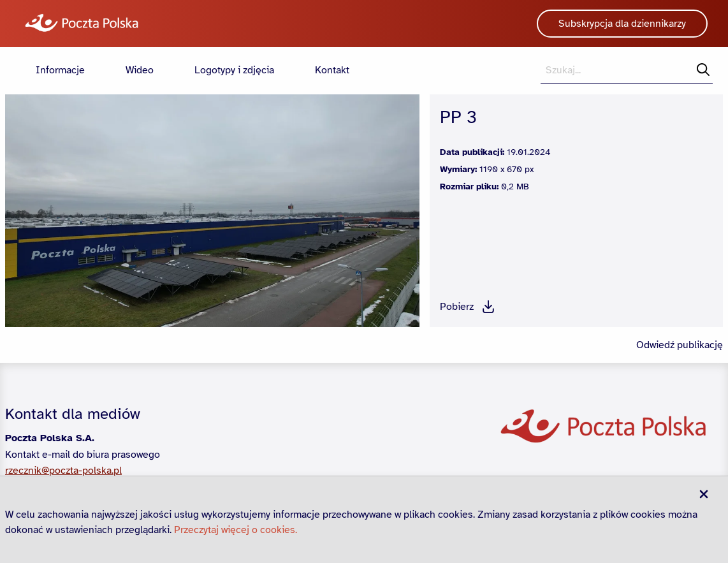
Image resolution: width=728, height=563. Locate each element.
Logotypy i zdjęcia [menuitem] (234, 70)
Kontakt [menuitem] (332, 70)
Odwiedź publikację (680, 345)
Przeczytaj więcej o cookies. (236, 530)
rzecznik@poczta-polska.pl (63, 471)
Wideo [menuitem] (140, 70)
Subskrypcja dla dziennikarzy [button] (622, 24)
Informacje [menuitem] (60, 70)
